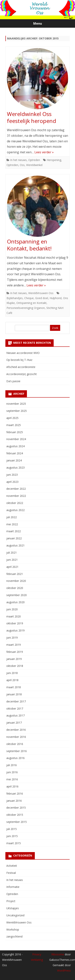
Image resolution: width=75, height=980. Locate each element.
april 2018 (12, 680)
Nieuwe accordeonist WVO (23, 353)
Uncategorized (15, 915)
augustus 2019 (15, 630)
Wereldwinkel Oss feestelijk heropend (32, 117)
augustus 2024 (15, 446)
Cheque (29, 298)
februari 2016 (15, 794)
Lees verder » (44, 152)
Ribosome (58, 954)
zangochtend (14, 936)
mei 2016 (12, 779)
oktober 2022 (15, 503)
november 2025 (16, 404)
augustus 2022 (15, 510)
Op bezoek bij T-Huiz (19, 360)
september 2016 (17, 751)
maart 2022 (14, 531)
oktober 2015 (15, 815)
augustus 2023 (15, 467)
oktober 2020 (15, 588)
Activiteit (12, 866)
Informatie (13, 887)
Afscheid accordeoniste (21, 367)
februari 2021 (15, 574)
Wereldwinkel (34, 165)
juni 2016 (12, 772)
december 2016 (16, 730)
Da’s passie (13, 381)
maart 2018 (14, 687)
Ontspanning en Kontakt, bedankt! (29, 245)
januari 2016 (14, 801)
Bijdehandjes (15, 298)
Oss (22, 165)
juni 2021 (12, 560)
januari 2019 (14, 659)
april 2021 (12, 567)
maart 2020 (14, 616)
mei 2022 (12, 524)
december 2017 (16, 701)
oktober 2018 (15, 666)
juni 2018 (12, 673)
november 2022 (16, 496)
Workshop (13, 930)
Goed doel (42, 298)
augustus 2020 (15, 602)
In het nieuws (18, 160)
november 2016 (16, 737)
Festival (11, 873)
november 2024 (16, 439)
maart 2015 (14, 843)
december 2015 (16, 808)
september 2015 (17, 822)
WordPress (64, 970)
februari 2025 (15, 432)
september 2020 (17, 595)
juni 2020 (12, 609)
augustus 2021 (15, 545)
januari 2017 (14, 723)
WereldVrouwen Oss (41, 293)
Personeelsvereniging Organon (26, 308)
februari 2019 (15, 652)
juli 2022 (12, 517)
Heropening (54, 160)
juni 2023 (12, 475)
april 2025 (12, 418)
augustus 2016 (15, 758)
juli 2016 (12, 765)
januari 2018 (14, 694)
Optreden (34, 160)
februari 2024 (15, 453)
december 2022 (16, 489)
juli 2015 (12, 829)
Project (11, 901)
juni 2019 (12, 638)
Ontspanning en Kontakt (31, 303)
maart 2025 (14, 425)
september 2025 (17, 411)
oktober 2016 (15, 744)
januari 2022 (14, 538)
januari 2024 (14, 460)
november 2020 (16, 581)
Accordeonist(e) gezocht (22, 374)
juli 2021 (12, 553)
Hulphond (56, 298)
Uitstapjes (13, 908)
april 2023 (12, 482)
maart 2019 (14, 645)
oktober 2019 (15, 623)
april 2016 (12, 786)
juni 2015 (12, 836)
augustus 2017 (15, 715)
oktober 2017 (15, 709)
